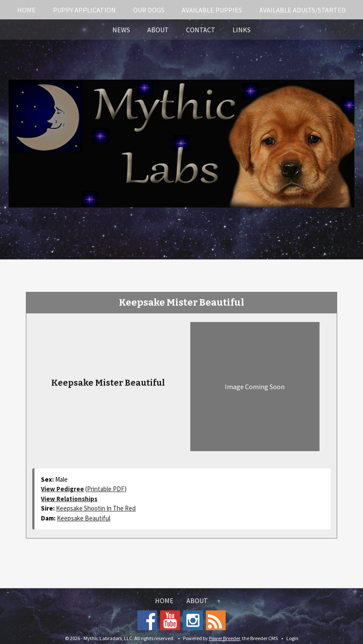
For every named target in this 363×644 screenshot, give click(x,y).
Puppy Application (84, 10)
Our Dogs (149, 10)
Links (242, 30)
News (121, 30)
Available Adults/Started (302, 10)
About (158, 30)
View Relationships (69, 499)
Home (26, 10)
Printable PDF (106, 489)
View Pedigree (62, 489)
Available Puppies (212, 10)
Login (292, 638)
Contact (201, 30)
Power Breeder (224, 638)
